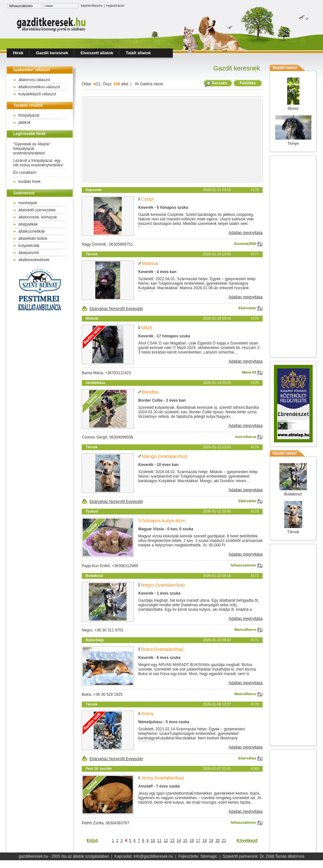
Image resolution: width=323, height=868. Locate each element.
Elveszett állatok (97, 53)
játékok (25, 122)
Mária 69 (252, 372)
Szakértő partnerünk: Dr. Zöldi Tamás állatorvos (263, 856)
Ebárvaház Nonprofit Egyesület (112, 309)
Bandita (150, 392)
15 (185, 841)
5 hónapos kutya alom (162, 520)
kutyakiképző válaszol (37, 94)
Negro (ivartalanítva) (163, 585)
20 (218, 841)
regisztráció (115, 5)
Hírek (18, 53)
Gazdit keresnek (52, 53)
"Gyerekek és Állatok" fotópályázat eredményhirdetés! (32, 149)
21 (224, 841)
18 (205, 841)
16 (192, 841)
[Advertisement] (172, 139)
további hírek (30, 182)
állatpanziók (29, 253)
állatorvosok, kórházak (38, 217)
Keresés (219, 83)
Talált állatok (138, 53)
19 (211, 841)
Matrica (150, 263)
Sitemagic (209, 856)
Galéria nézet (149, 84)
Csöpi (147, 199)
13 (172, 841)
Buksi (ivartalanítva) (162, 649)
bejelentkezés (92, 5)
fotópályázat (29, 115)
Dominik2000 (248, 244)
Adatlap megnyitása (246, 233)
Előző (92, 840)
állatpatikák (28, 224)
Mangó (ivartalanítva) (165, 456)
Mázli (146, 328)
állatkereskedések (34, 260)
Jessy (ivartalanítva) (162, 778)
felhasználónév (247, 565)
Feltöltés (248, 83)
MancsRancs (249, 630)
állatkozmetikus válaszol (39, 87)
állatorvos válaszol (34, 80)
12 (166, 841)
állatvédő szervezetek (37, 210)
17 (198, 841)
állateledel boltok (33, 238)
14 (179, 841)
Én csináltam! (25, 173)
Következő (247, 840)
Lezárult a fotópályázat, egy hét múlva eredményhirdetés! (38, 163)
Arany (147, 713)
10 (153, 841)
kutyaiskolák (29, 246)
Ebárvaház (250, 308)
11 (159, 841)
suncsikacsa (249, 437)
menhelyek (28, 203)
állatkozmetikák (32, 231)
